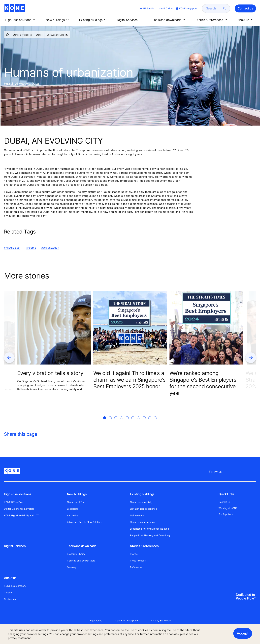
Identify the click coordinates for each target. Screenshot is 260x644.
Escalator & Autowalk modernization (149, 529)
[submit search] (225, 8)
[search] (214, 8)
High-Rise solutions (18, 494)
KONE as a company (15, 586)
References (136, 567)
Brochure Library (76, 554)
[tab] (105, 422)
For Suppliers (226, 514)
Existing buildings (142, 494)
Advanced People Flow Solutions (85, 522)
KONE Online (165, 8)
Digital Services (15, 546)
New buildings (77, 494)
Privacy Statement (161, 621)
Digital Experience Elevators (19, 509)
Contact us (10, 599)
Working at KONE (228, 508)
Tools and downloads (82, 546)
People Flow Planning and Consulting (150, 535)
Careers (8, 592)
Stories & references (22, 35)
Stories (39, 35)
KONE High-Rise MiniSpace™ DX (21, 515)
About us (10, 578)
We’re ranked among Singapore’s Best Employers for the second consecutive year (203, 383)
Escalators (73, 509)
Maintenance (137, 515)
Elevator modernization (142, 522)
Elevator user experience (143, 509)
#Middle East (12, 248)
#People (31, 248)
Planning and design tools (81, 561)
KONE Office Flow (14, 502)
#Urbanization (50, 248)
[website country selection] (186, 8)
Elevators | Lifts (75, 502)
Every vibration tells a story (50, 373)
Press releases (138, 561)
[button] (21, 20)
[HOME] (7, 35)
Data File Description (127, 621)
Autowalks (73, 515)
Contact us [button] (245, 8)
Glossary (72, 567)
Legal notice (96, 621)
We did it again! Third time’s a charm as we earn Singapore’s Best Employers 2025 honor (129, 380)
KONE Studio (147, 8)
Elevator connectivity (141, 502)
